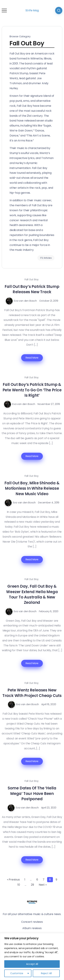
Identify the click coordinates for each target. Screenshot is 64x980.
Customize (17, 973)
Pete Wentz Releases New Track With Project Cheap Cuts (32, 693)
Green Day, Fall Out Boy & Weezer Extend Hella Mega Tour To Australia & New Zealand (32, 594)
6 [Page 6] (37, 880)
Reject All (46, 973)
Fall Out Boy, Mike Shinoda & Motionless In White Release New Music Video (32, 488)
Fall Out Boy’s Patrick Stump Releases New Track (32, 289)
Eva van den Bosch (25, 301)
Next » (43, 885)
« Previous (13, 880)
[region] (32, 957)
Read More (32, 358)
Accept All (32, 964)
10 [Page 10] (19, 885)
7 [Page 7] (44, 880)
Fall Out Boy (32, 279)
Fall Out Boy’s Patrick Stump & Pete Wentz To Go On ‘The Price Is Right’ (32, 390)
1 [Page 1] (25, 880)
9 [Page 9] (56, 880)
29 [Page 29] (32, 885)
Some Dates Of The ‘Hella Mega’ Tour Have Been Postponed (32, 793)
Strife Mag (32, 10)
